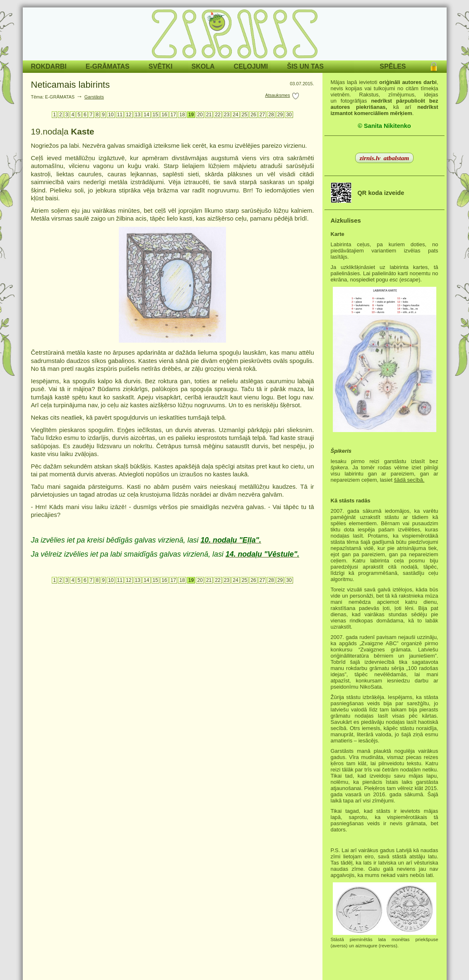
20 (200, 115)
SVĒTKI (161, 66)
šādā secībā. (409, 480)
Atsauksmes (277, 95)
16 (164, 115)
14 (147, 115)
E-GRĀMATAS (108, 66)
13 (138, 115)
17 (173, 115)
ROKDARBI (49, 66)
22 (218, 115)
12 (129, 115)
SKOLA (203, 66)
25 (245, 115)
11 (120, 115)
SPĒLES (393, 66)
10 (111, 115)
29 (280, 115)
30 (289, 115)
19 (191, 115)
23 (227, 115)
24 (236, 115)
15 (156, 115)
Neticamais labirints (71, 85)
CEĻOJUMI (251, 66)
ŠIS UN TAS (305, 66)
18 (182, 115)
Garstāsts (94, 97)
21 (209, 115)
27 (262, 115)
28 (271, 115)
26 (253, 115)
